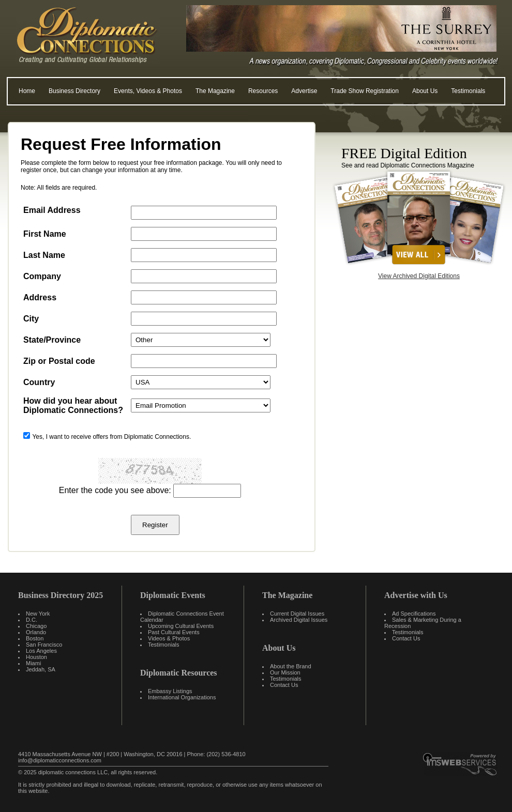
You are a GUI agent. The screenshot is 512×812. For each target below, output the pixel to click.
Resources (263, 91)
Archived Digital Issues (299, 620)
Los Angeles (41, 651)
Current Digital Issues (297, 614)
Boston (35, 638)
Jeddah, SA (41, 669)
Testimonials (468, 91)
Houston (36, 657)
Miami (33, 663)
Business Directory (74, 91)
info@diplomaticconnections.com (60, 760)
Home (27, 91)
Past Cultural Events (174, 632)
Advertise (304, 91)
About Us (425, 91)
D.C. (32, 620)
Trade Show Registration (365, 91)
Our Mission (285, 672)
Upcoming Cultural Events (181, 626)
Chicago (36, 626)
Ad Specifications (414, 614)
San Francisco (44, 645)
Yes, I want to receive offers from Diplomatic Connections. (111, 437)
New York (38, 614)
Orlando (36, 632)
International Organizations (182, 697)
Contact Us (284, 685)
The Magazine (215, 91)
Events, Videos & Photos (148, 91)
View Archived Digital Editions (419, 276)
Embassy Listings (170, 691)
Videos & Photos (169, 638)
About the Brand (291, 666)
